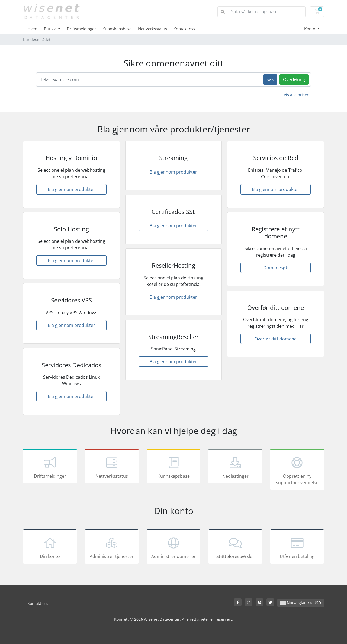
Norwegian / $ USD (301, 603)
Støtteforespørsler (235, 547)
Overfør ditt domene (276, 339)
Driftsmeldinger (81, 29)
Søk (270, 79)
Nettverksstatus (152, 29)
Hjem (32, 29)
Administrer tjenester (112, 547)
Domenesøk (276, 268)
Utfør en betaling (297, 547)
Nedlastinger (235, 467)
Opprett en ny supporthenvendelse (297, 470)
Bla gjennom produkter (71, 189)
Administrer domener (173, 547)
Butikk (50, 29)
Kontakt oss (184, 29)
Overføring (294, 79)
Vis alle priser (296, 95)
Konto (310, 29)
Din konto (50, 547)
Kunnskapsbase (117, 29)
